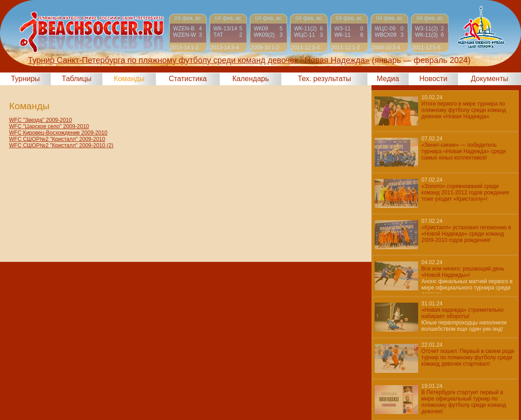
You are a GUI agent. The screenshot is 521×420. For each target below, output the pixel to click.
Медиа (388, 79)
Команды (129, 79)
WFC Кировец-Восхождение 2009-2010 (58, 133)
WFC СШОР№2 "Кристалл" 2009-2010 (57, 139)
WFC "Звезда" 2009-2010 (41, 120)
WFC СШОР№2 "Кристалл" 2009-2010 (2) (61, 145)
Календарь (251, 79)
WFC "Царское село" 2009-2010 (49, 126)
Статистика (188, 79)
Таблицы (76, 79)
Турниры (25, 79)
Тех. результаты (324, 79)
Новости (433, 79)
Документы (489, 79)
